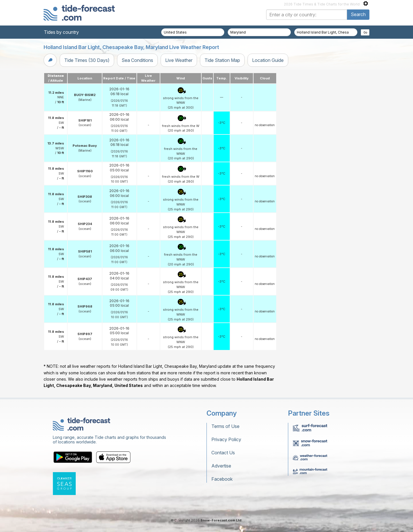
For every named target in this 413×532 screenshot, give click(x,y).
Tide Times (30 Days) (87, 60)
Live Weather (179, 60)
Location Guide (268, 60)
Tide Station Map (222, 60)
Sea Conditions (137, 60)
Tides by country (61, 32)
